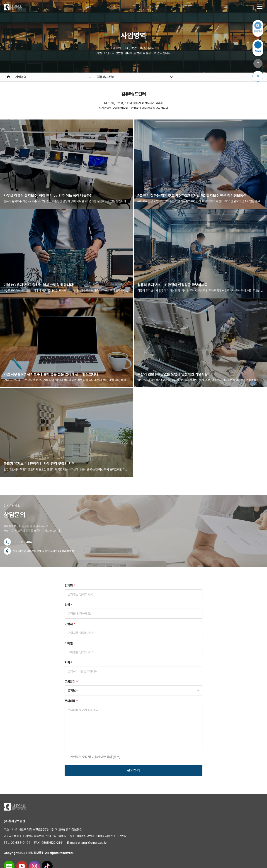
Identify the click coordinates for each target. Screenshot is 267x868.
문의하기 (133, 770)
